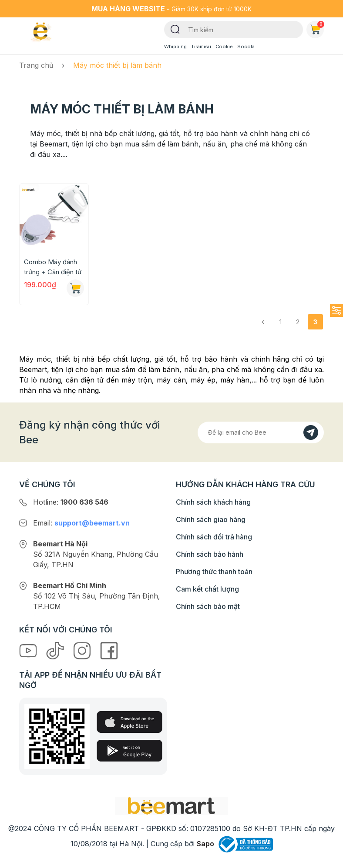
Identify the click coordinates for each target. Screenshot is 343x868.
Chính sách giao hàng (211, 519)
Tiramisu (201, 47)
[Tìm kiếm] (175, 29)
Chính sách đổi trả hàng (214, 537)
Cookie (224, 47)
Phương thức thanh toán (214, 572)
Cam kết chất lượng (207, 589)
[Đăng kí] (311, 432)
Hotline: (71, 502)
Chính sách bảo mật (208, 606)
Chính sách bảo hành (210, 554)
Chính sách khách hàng (213, 502)
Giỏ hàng (317, 28)
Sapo (205, 844)
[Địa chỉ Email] (261, 432)
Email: (81, 523)
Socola (246, 47)
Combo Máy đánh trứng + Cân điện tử (53, 267)
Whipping (175, 47)
